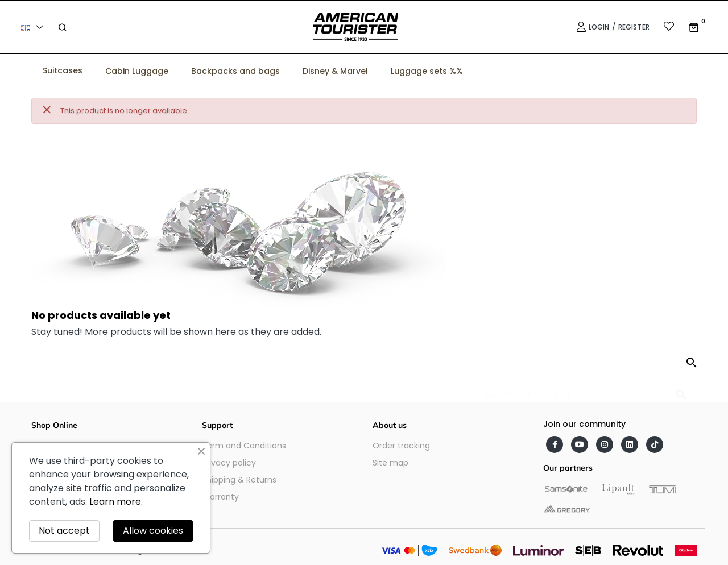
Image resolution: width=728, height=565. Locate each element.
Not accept (64, 531)
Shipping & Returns (239, 480)
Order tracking (401, 446)
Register (634, 27)
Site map (390, 463)
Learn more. (116, 502)
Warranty (220, 497)
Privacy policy (229, 463)
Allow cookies (153, 531)
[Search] (583, 389)
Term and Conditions (244, 446)
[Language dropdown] (34, 27)
